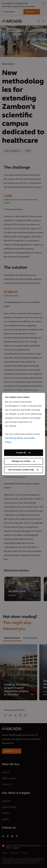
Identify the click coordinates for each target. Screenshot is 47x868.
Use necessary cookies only (21, 470)
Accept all (21, 453)
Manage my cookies (21, 461)
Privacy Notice (16, 438)
